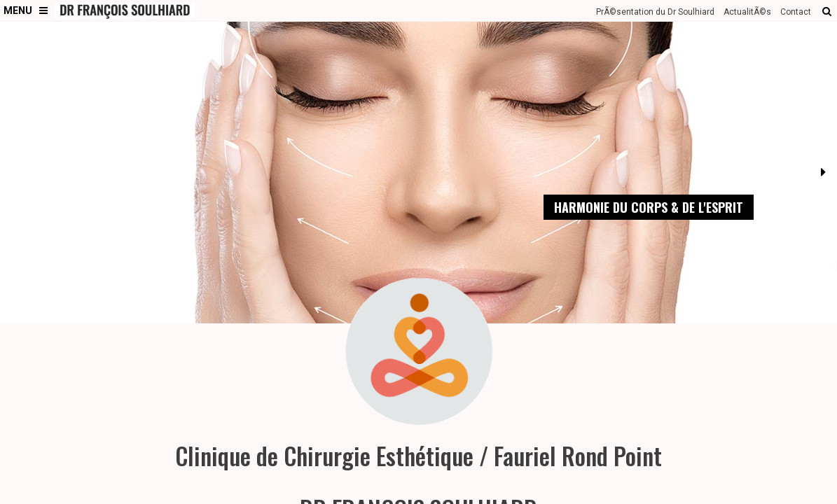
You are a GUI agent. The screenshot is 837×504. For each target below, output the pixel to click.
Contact (796, 12)
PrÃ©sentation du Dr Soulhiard (655, 12)
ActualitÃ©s (747, 12)
